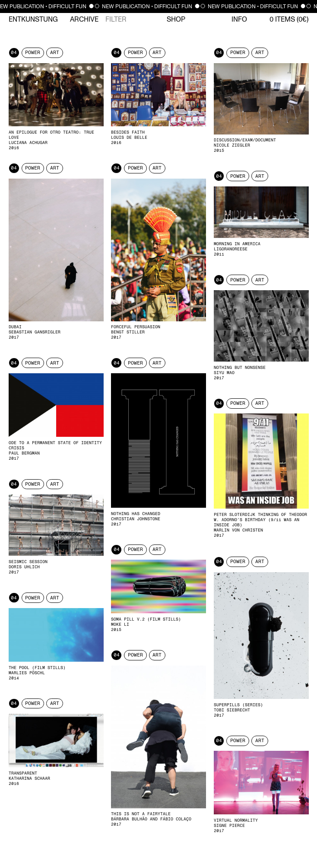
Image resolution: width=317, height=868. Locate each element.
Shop (176, 19)
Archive (84, 19)
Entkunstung (33, 19)
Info (239, 19)
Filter (116, 19)
